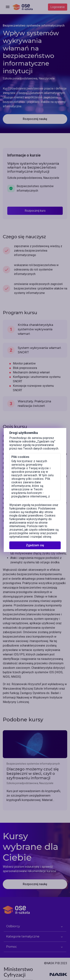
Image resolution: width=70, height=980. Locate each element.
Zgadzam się (35, 545)
